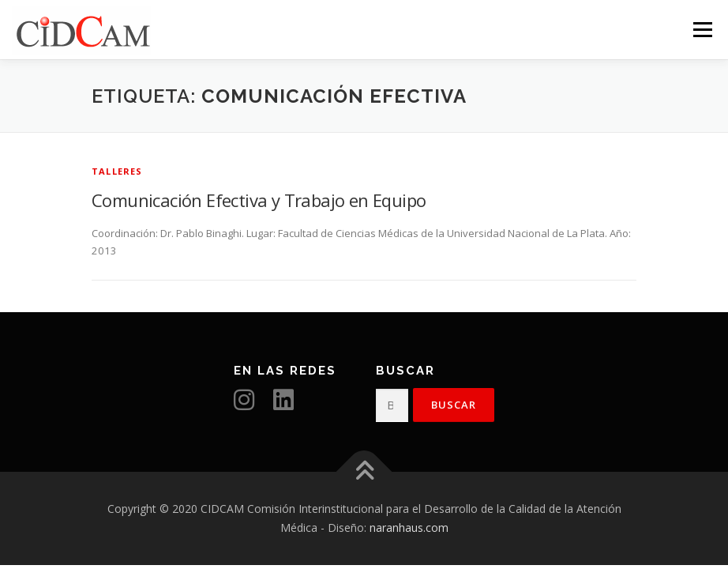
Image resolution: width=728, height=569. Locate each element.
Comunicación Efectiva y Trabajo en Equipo (259, 200)
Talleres (117, 171)
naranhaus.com (409, 528)
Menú (702, 29)
